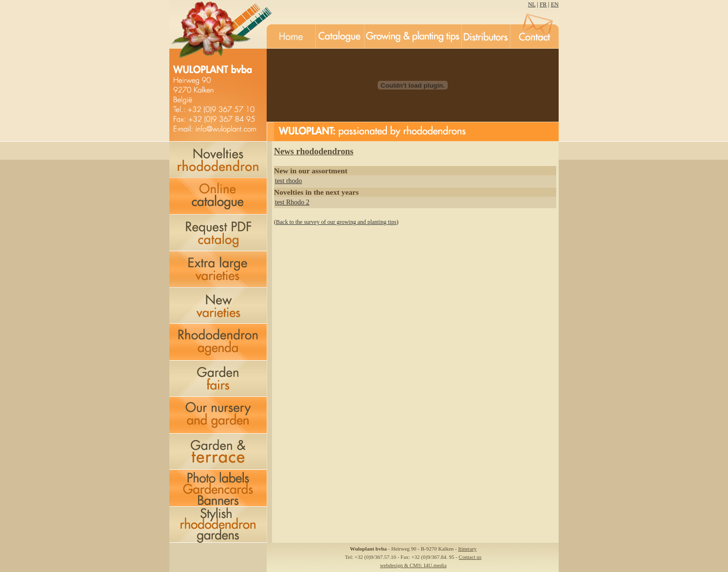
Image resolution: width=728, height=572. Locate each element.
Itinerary (467, 549)
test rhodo (289, 181)
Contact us (470, 557)
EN (555, 4)
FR (543, 4)
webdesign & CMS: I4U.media (413, 565)
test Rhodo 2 (292, 202)
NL (532, 4)
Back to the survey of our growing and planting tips (336, 222)
